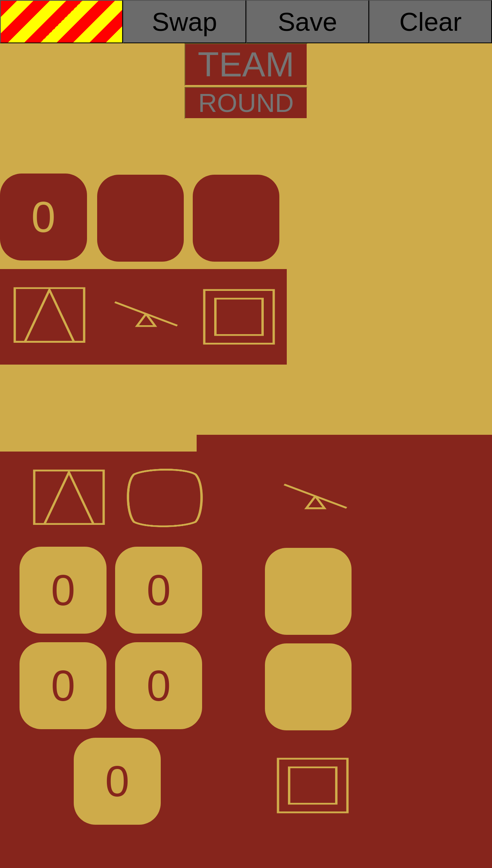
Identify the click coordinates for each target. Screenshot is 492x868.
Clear (431, 22)
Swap (184, 22)
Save (307, 22)
